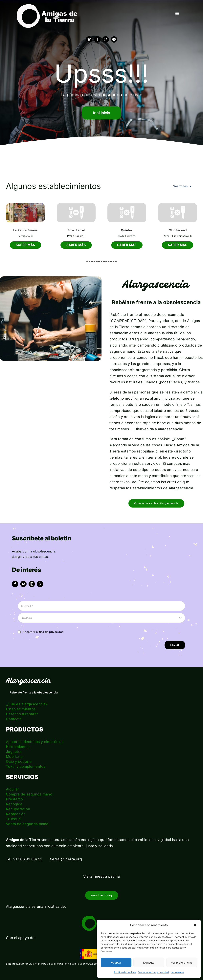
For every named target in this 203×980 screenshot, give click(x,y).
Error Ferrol (76, 230)
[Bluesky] (89, 39)
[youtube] (114, 39)
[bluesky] (23, 584)
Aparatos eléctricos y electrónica (35, 742)
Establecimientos (21, 709)
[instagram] (106, 39)
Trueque (13, 819)
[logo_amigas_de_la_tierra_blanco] (47, 6)
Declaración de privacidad (153, 972)
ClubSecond (178, 230)
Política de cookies (125, 972)
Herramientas (18, 747)
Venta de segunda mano (27, 824)
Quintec (127, 230)
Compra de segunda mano (29, 794)
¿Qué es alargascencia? (27, 704)
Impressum (177, 972)
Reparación (16, 814)
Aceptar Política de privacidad (43, 632)
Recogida (14, 804)
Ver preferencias (182, 962)
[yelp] (40, 584)
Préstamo (14, 799)
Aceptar (116, 962)
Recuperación (18, 809)
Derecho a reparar (22, 714)
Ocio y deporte (19, 761)
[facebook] (97, 39)
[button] (195, 925)
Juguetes (14, 752)
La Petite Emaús (25, 230)
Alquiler (12, 789)
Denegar (149, 962)
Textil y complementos (26, 766)
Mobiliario (14, 757)
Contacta (14, 719)
